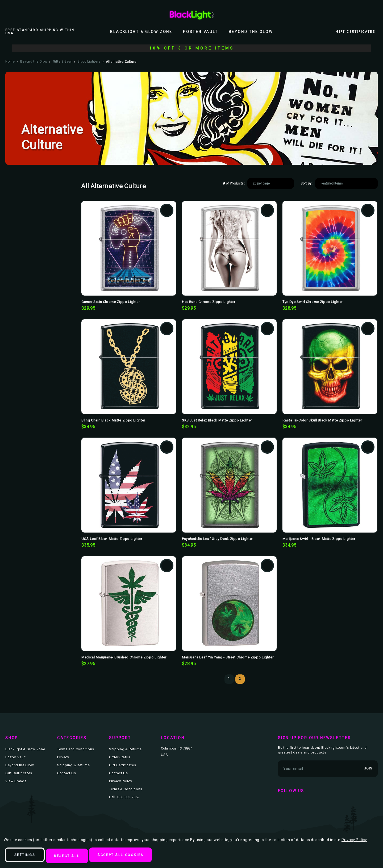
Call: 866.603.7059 (124, 797)
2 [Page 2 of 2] (240, 679)
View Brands (16, 781)
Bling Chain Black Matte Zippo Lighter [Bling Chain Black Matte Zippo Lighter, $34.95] (113, 420)
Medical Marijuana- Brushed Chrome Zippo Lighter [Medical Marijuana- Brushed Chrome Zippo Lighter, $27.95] (124, 657)
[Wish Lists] (363, 15)
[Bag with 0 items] (374, 15)
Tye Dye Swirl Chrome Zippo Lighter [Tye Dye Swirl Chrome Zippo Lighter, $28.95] (313, 302)
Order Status (120, 757)
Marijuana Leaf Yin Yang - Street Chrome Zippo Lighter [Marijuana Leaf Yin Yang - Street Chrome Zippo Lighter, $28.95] (228, 657)
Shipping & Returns (74, 765)
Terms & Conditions (126, 789)
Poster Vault (201, 32)
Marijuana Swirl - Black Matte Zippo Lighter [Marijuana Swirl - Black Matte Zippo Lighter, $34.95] (319, 539)
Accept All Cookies (140, 856)
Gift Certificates (356, 32)
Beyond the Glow (251, 32)
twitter (299, 804)
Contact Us (67, 773)
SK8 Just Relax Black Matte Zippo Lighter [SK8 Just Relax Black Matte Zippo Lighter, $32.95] (217, 420)
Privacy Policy (120, 781)
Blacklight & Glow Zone (141, 32)
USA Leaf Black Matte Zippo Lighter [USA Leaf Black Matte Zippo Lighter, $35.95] (112, 539)
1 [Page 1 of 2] (229, 679)
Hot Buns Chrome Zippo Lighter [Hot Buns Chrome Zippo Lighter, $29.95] (209, 302)
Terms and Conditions (76, 749)
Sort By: (307, 183)
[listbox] (271, 183)
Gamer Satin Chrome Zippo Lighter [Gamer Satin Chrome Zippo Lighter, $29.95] (111, 302)
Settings (29, 856)
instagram (314, 804)
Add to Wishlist (167, 210)
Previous (218, 679)
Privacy (63, 757)
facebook (283, 804)
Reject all (78, 856)
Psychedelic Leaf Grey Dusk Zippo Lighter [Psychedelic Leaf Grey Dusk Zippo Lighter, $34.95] (217, 539)
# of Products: (234, 183)
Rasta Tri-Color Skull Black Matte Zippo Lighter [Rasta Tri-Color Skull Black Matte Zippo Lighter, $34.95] (322, 420)
